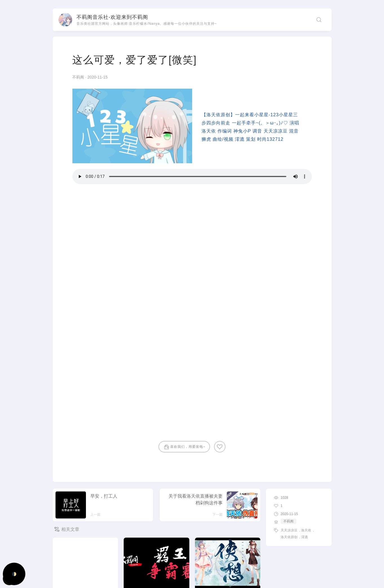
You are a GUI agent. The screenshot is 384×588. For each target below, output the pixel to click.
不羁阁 (79, 77)
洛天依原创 (289, 537)
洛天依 (306, 530)
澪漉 (304, 537)
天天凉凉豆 (289, 530)
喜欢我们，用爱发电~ (184, 447)
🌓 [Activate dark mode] (14, 574)
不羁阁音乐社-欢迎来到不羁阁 (112, 17)
